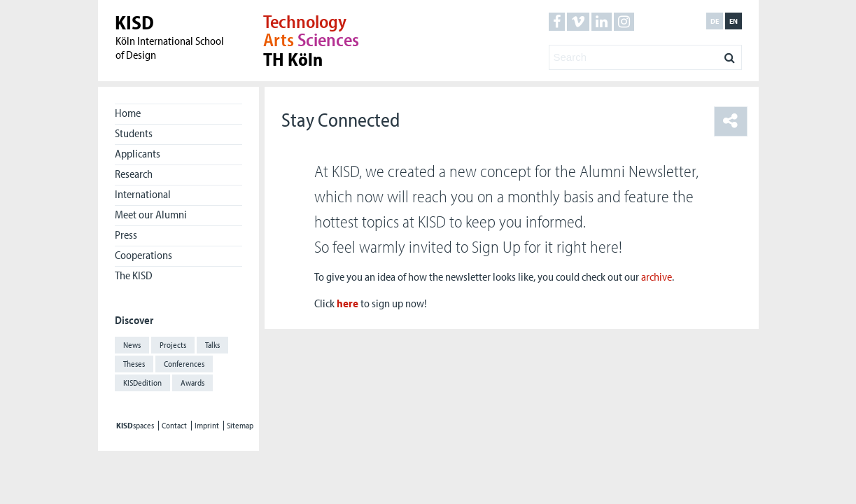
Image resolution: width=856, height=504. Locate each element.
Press (126, 234)
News (132, 345)
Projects (173, 345)
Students (134, 133)
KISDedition (142, 383)
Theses (134, 364)
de (715, 21)
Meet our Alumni (151, 214)
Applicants (138, 153)
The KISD (134, 275)
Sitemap (240, 426)
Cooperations (143, 255)
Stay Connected (341, 119)
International (143, 194)
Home (128, 113)
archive (657, 276)
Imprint (207, 426)
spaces (135, 426)
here (348, 303)
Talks (212, 345)
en (734, 21)
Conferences (184, 364)
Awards (192, 383)
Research (134, 174)
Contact (174, 426)
